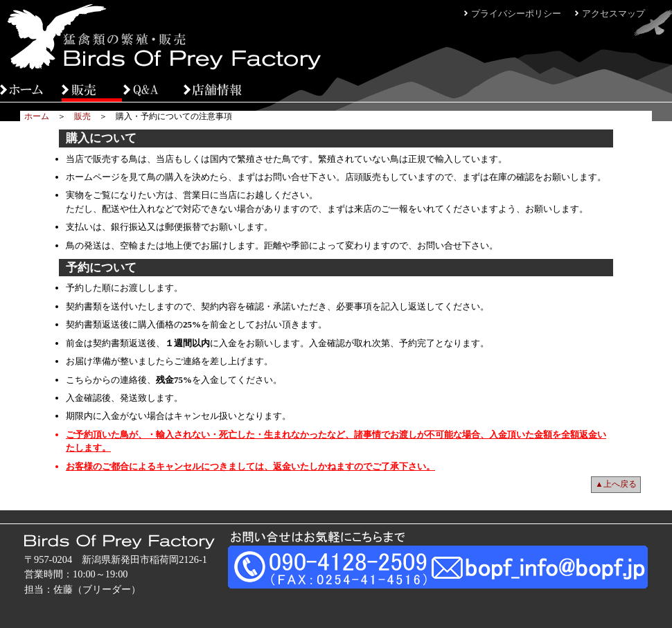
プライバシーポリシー (516, 14)
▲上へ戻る (616, 484)
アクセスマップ (613, 14)
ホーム (37, 116)
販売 (82, 116)
